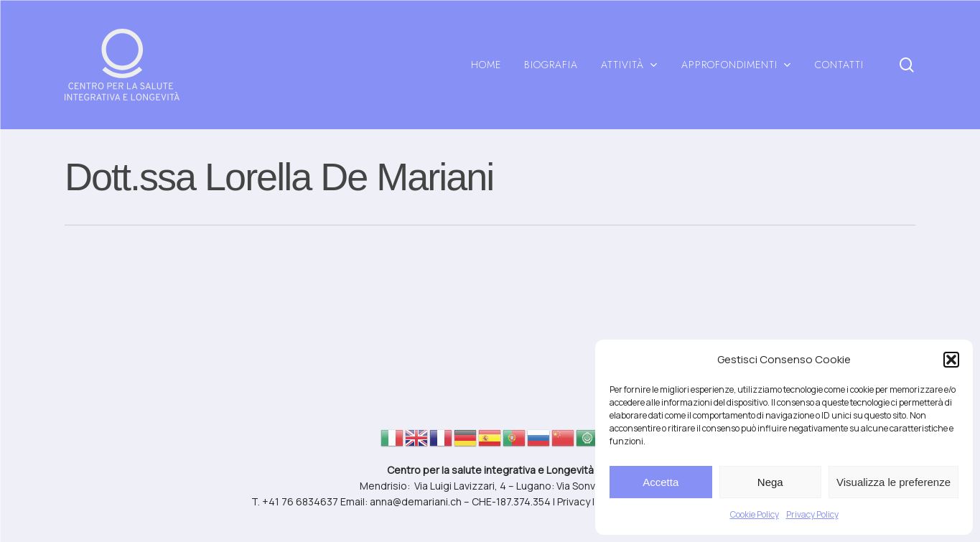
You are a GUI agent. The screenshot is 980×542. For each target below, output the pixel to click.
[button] (951, 360)
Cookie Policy (755, 514)
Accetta (661, 482)
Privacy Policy (812, 514)
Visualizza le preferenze (893, 482)
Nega (770, 482)
